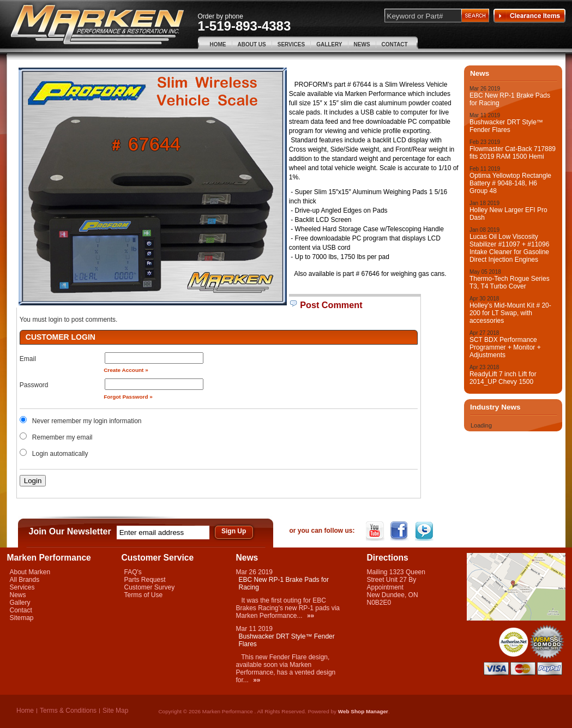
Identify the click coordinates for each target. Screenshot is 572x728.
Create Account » (126, 370)
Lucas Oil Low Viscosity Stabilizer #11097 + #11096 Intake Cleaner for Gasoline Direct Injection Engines (509, 248)
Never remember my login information (87, 421)
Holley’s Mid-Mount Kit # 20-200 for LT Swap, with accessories (510, 313)
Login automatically (61, 454)
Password (34, 385)
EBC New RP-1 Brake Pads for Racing (510, 99)
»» (311, 616)
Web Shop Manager (363, 711)
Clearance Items (529, 16)
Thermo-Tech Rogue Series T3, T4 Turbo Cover (510, 282)
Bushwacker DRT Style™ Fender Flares (506, 126)
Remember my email (62, 437)
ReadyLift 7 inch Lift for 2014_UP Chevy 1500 (503, 378)
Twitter (425, 531)
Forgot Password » (128, 397)
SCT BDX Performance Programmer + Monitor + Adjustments (505, 347)
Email (28, 359)
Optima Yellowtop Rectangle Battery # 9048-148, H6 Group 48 (510, 183)
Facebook (401, 531)
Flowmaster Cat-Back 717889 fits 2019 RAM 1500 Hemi (513, 153)
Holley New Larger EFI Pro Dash (508, 214)
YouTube (376, 531)
